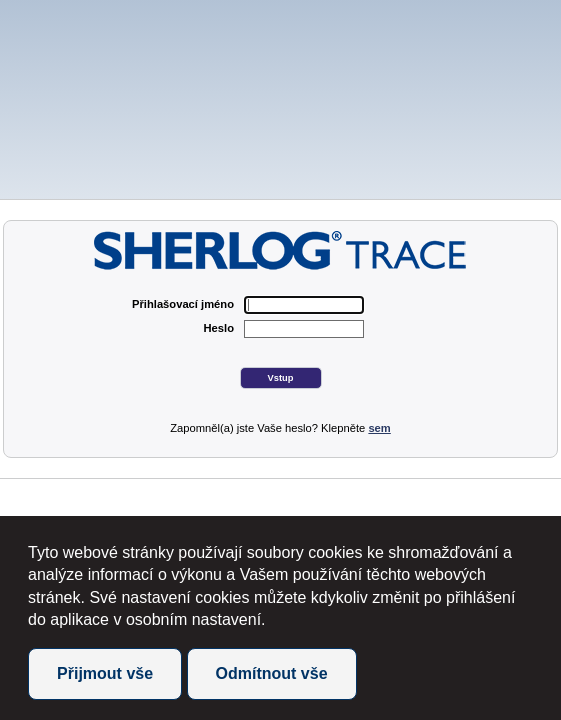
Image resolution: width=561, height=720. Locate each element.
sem (379, 428)
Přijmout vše (105, 673)
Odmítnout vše (272, 673)
